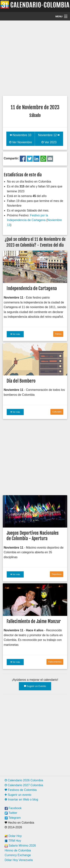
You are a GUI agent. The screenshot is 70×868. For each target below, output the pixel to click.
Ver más (15, 334)
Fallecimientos (55, 662)
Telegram (13, 818)
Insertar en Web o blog (21, 799)
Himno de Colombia (18, 850)
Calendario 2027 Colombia (24, 785)
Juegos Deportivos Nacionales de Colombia (33, 536)
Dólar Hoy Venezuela (19, 860)
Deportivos (57, 574)
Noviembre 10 (21, 135)
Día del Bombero (21, 381)
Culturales (57, 412)
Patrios (58, 334)
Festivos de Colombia (21, 790)
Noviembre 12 (49, 135)
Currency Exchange (18, 855)
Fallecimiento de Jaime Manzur (34, 621)
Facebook (13, 808)
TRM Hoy (13, 841)
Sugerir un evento (18, 795)
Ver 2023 (49, 142)
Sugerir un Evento (35, 686)
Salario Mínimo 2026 (20, 846)
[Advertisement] (35, 58)
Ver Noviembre (21, 142)
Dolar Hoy (13, 836)
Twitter (11, 813)
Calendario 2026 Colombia (24, 780)
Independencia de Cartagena (32, 288)
